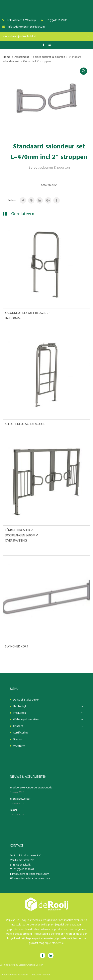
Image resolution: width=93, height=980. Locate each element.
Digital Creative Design (31, 965)
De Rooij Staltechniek (26, 700)
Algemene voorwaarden (15, 975)
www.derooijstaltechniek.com (32, 879)
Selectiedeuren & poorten (49, 168)
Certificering (20, 733)
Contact (18, 726)
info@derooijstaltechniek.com (31, 874)
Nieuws (17, 740)
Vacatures (19, 746)
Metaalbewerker (20, 799)
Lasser (14, 810)
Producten (19, 713)
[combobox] (46, 37)
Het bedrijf (20, 706)
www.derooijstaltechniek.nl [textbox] (20, 37)
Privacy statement (42, 975)
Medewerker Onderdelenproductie (31, 788)
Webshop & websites (26, 720)
